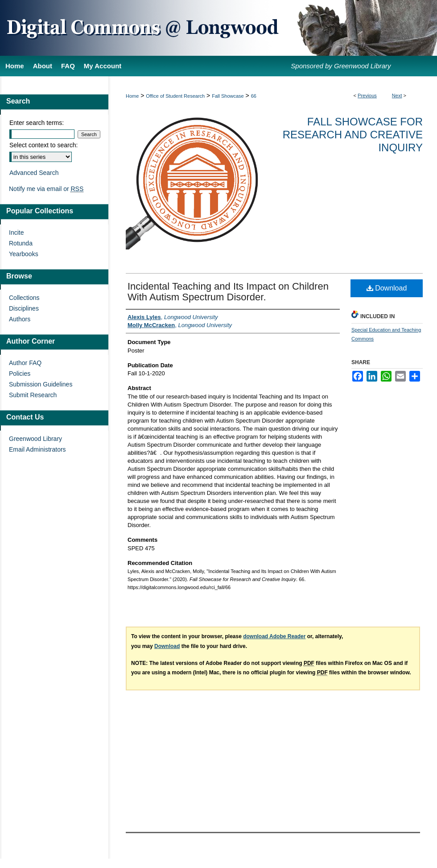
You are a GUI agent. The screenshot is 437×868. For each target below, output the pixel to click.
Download (387, 288)
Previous (367, 96)
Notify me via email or (46, 189)
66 (254, 96)
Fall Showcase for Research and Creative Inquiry (353, 135)
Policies (20, 374)
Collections (24, 298)
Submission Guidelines (41, 384)
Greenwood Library (35, 439)
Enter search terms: (37, 123)
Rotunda (21, 243)
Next (397, 96)
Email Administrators (37, 449)
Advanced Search (34, 173)
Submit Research (33, 395)
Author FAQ (25, 363)
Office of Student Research (175, 96)
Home (132, 96)
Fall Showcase (228, 96)
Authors (20, 319)
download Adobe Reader (274, 636)
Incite (16, 233)
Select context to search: (43, 145)
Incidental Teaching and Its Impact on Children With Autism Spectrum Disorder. (228, 292)
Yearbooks (24, 254)
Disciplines (24, 308)
